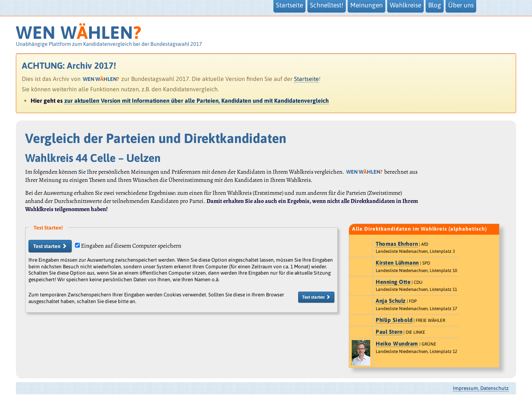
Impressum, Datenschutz (481, 388)
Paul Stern (389, 332)
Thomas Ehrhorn (397, 244)
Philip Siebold (394, 320)
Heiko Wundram (397, 344)
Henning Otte (393, 282)
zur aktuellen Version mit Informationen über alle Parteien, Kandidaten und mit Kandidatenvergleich (197, 101)
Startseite (306, 79)
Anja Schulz (391, 301)
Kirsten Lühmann (397, 263)
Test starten (50, 246)
